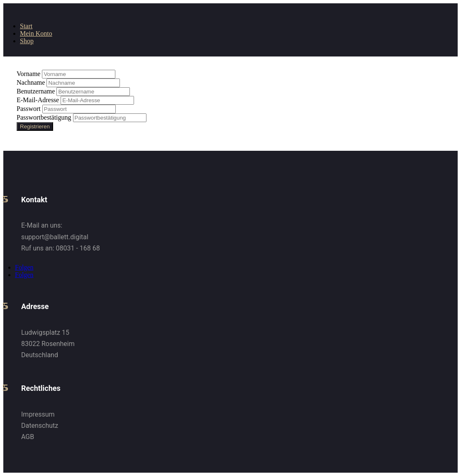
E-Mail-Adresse (39, 100)
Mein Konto (36, 33)
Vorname (29, 74)
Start (26, 26)
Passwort (29, 109)
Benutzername (37, 91)
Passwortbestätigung (45, 117)
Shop (27, 41)
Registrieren (35, 126)
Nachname (32, 82)
